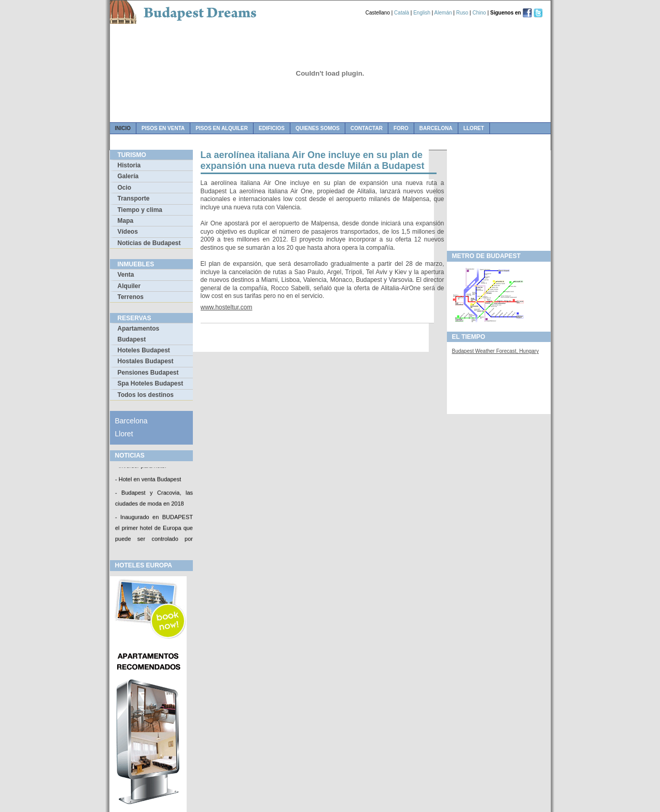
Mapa (126, 221)
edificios (272, 128)
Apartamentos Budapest (139, 334)
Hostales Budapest (146, 361)
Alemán (443, 13)
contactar (367, 128)
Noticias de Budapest (149, 243)
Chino (479, 13)
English (422, 13)
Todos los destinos (146, 395)
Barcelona (436, 128)
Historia (129, 165)
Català (402, 13)
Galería (128, 176)
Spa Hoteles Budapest (151, 383)
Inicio (123, 128)
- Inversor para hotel (141, 467)
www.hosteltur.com (227, 307)
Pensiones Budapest (148, 373)
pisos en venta (163, 128)
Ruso (462, 13)
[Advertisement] (499, 197)
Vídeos (128, 232)
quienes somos (318, 128)
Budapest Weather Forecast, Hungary (496, 351)
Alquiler (129, 286)
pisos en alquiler (222, 128)
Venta (126, 275)
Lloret (474, 128)
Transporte (134, 198)
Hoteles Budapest (144, 350)
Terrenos (131, 297)
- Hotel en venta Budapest (148, 480)
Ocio (125, 188)
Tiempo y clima (140, 210)
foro (401, 128)
